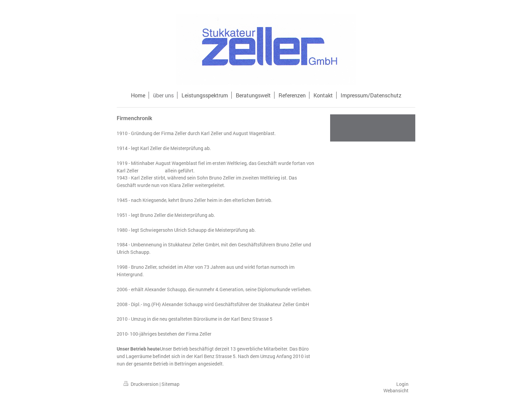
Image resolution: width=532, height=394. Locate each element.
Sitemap (170, 384)
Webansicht (396, 390)
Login (402, 384)
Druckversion (141, 384)
